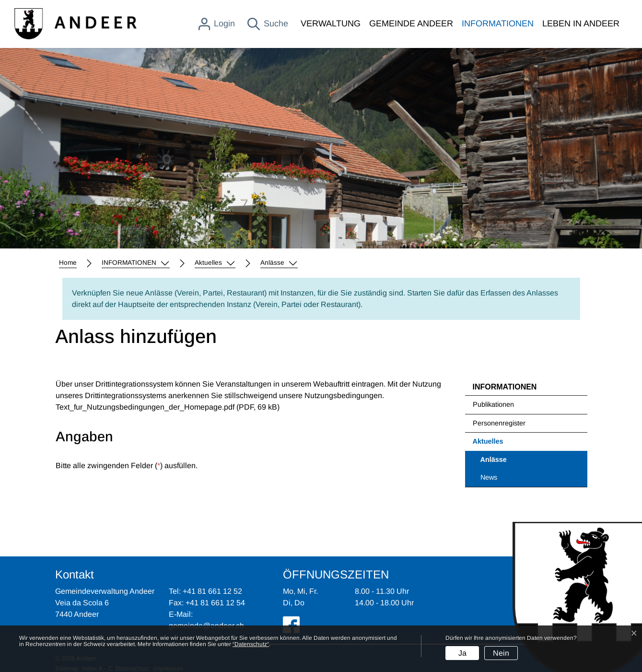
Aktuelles (488, 441)
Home (68, 263)
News (489, 477)
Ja (462, 653)
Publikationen (493, 404)
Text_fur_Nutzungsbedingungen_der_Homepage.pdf (145, 407)
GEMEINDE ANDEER (411, 24)
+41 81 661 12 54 (215, 603)
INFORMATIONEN (498, 24)
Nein (501, 653)
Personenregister (499, 423)
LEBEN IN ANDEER (581, 24)
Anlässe (505, 462)
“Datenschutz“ (251, 644)
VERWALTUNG (331, 24)
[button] (136, 263)
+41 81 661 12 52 (212, 591)
